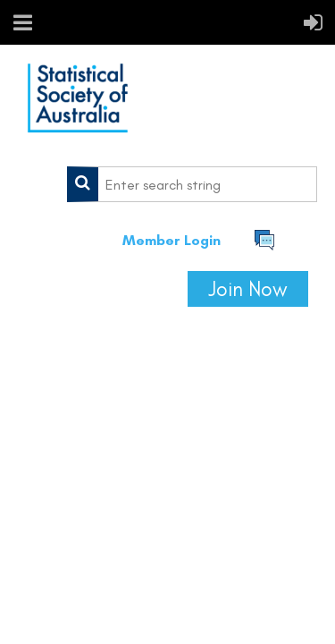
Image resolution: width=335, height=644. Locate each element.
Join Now (248, 289)
